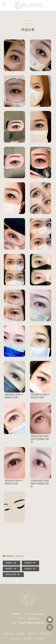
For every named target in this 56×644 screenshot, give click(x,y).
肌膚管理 (30, 563)
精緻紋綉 (30, 569)
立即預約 (40, 639)
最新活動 (9, 634)
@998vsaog (33, 619)
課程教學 (28, 639)
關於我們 (21, 634)
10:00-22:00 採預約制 (34, 614)
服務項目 (33, 634)
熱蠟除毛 (11, 563)
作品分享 (16, 639)
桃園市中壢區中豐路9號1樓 (32, 623)
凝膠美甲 (11, 569)
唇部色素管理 (13, 574)
